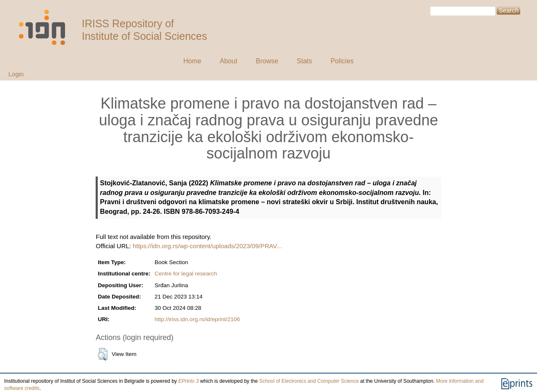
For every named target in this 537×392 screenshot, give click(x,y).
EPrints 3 (189, 381)
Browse (267, 61)
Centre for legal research (186, 274)
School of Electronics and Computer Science (309, 381)
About (229, 61)
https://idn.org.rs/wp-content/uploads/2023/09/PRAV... (207, 246)
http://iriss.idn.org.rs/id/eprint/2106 (197, 319)
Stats (304, 61)
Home (192, 61)
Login (16, 74)
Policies (342, 61)
